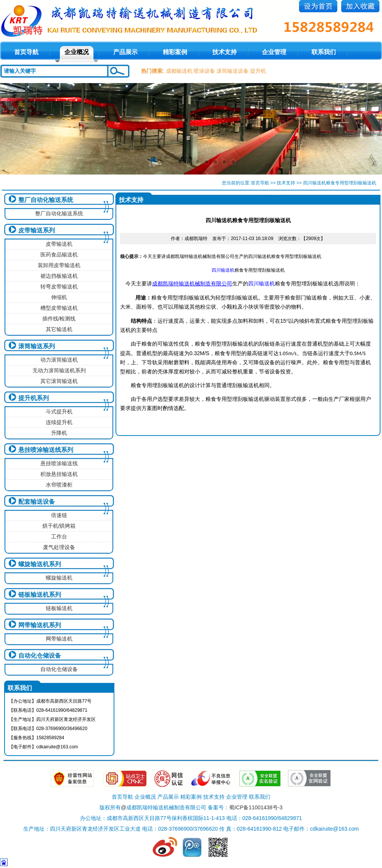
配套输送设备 (37, 502)
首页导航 (260, 183)
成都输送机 (179, 71)
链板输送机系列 (40, 595)
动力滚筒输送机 (59, 360)
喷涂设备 (204, 71)
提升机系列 (34, 398)
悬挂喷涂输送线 (59, 463)
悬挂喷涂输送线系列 (46, 450)
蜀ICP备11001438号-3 (256, 807)
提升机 (258, 71)
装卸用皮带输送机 (59, 265)
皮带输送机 (59, 244)
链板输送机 (59, 608)
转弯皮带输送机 (59, 287)
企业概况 (77, 52)
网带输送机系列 (40, 625)
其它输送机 (59, 329)
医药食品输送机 (59, 255)
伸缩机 (59, 297)
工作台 (59, 536)
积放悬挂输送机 (59, 474)
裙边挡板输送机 (59, 276)
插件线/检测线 (59, 319)
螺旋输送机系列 (40, 564)
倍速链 (59, 515)
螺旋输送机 (59, 578)
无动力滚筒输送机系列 (59, 370)
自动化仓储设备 (40, 656)
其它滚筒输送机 (59, 381)
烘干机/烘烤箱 (59, 526)
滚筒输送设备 (233, 71)
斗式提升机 (59, 412)
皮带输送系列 (37, 230)
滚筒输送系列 (37, 346)
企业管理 (274, 52)
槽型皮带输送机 (59, 308)
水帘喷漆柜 (59, 485)
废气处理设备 (59, 547)
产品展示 (125, 52)
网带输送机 (59, 639)
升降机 (59, 433)
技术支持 (225, 52)
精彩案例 (175, 52)
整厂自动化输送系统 (46, 200)
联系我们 (324, 52)
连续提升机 (59, 422)
